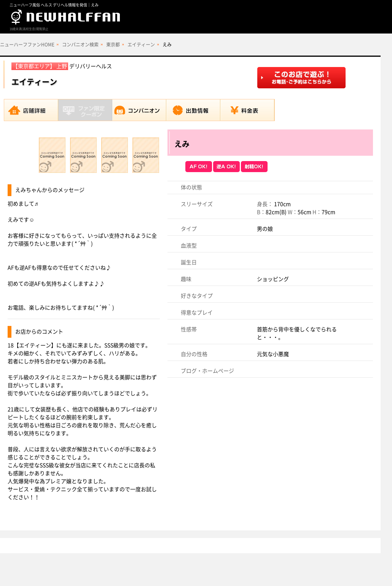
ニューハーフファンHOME (27, 45)
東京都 (113, 45)
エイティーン (141, 45)
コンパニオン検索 (80, 45)
